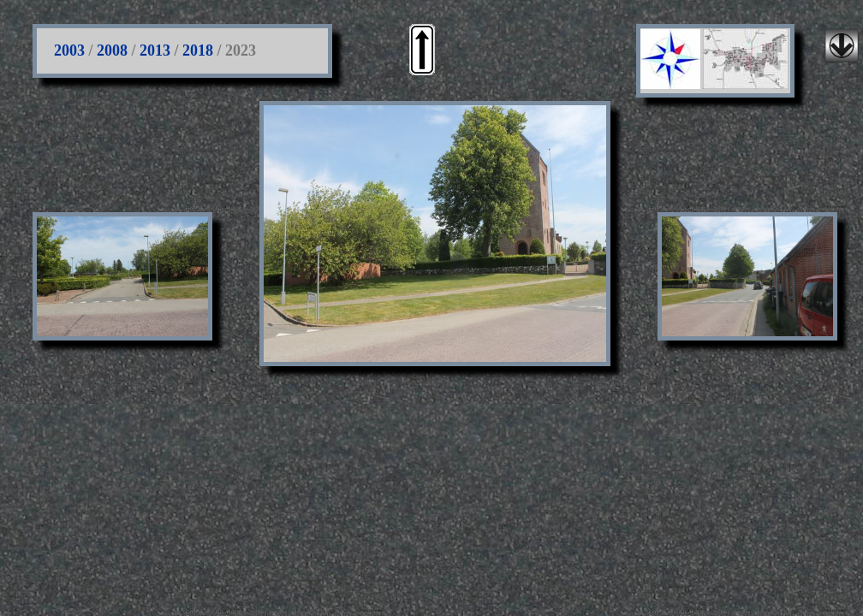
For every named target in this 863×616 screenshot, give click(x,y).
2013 (155, 50)
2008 (112, 50)
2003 (69, 50)
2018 (198, 50)
